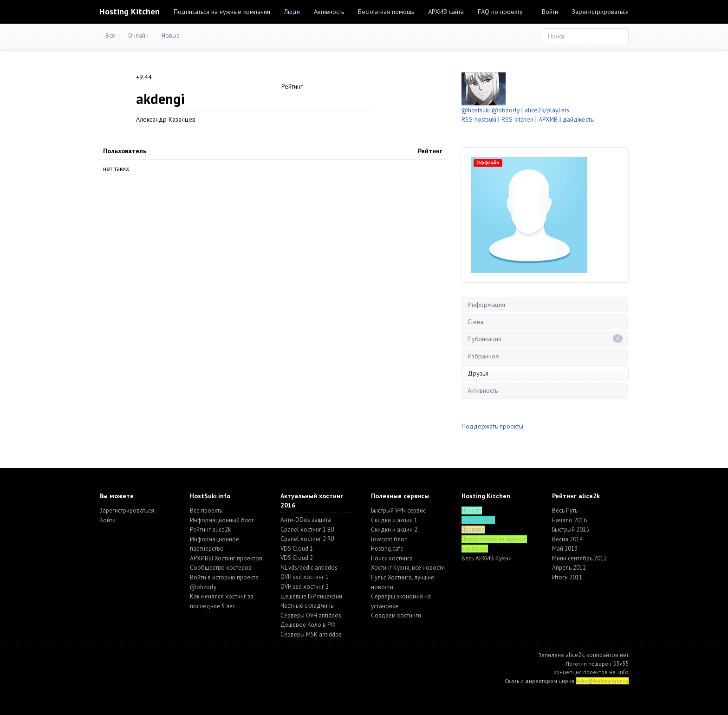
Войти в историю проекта (224, 577)
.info (623, 672)
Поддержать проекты (492, 426)
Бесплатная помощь (386, 12)
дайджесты (579, 119)
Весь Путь (565, 510)
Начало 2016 (569, 520)
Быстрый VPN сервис (398, 510)
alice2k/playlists (547, 110)
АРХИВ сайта (446, 12)
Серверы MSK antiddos (311, 634)
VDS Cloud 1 (297, 549)
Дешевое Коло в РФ (308, 625)
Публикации (545, 339)
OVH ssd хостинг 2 (305, 587)
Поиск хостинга (392, 558)
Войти (550, 12)
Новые (171, 36)
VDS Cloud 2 (297, 558)
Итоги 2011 (567, 577)
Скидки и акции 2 (394, 530)
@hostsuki (476, 110)
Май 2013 (565, 549)
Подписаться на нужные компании (222, 12)
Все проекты (207, 510)
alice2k (575, 655)
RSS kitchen (517, 119)
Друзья (478, 373)
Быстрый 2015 (571, 530)
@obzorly (506, 110)
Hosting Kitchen (130, 11)
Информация (486, 305)
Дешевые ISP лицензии (311, 596)
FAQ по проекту (500, 12)
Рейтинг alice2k (210, 530)
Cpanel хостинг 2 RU (307, 539)
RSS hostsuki (479, 119)
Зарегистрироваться (600, 12)
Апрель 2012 (569, 568)
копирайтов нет (608, 655)
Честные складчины (308, 606)
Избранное (483, 356)
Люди (292, 12)
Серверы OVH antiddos (311, 615)
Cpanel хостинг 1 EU (307, 530)
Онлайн (138, 36)
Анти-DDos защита (306, 520)
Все (110, 36)
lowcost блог (389, 539)
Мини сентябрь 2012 (579, 558)
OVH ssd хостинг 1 (305, 577)
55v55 (621, 664)
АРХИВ (548, 119)
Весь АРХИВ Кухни (487, 558)
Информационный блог (222, 520)
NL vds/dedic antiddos (309, 568)
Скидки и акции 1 (394, 520)
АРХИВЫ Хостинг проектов (226, 558)
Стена (475, 322)
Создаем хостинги (396, 615)
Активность (329, 12)
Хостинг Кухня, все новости (408, 568)
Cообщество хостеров (221, 568)
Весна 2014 (567, 539)
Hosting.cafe (387, 549)
